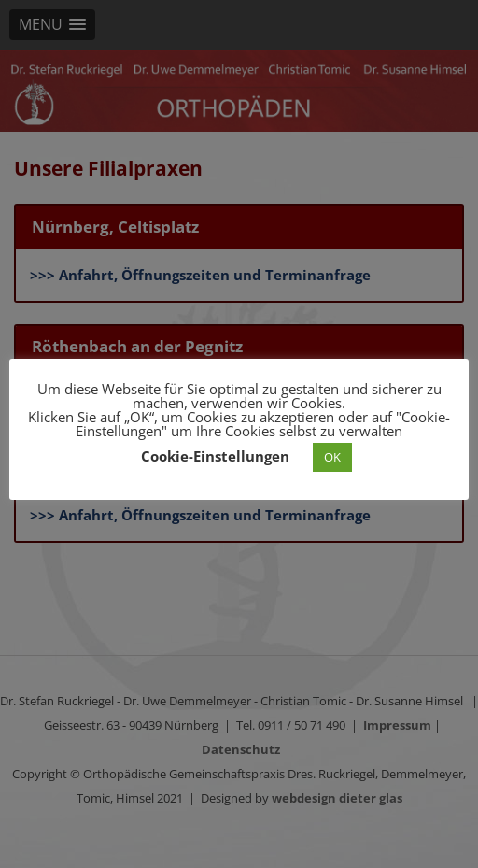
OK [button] (332, 457)
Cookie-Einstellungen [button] (215, 456)
